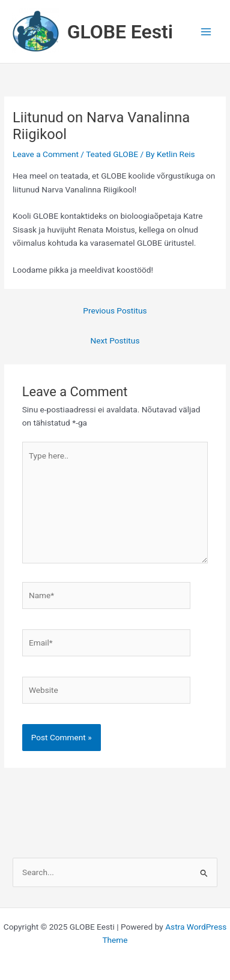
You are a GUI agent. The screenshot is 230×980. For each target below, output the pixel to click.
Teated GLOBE (112, 154)
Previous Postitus (115, 310)
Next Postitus (115, 340)
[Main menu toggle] (206, 31)
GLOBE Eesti (120, 32)
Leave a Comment (46, 154)
